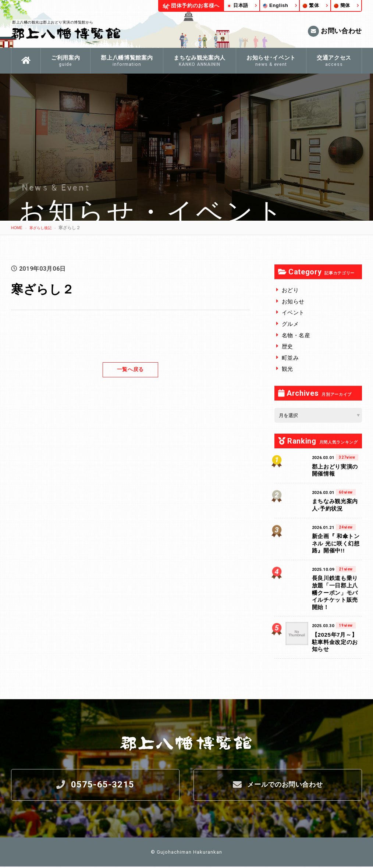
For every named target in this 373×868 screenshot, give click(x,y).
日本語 (238, 5)
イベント (293, 312)
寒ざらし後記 (45, 228)
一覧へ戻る (130, 369)
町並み (290, 358)
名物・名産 (296, 335)
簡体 (342, 5)
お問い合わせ (335, 31)
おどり (290, 290)
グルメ (290, 324)
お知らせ (293, 301)
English (276, 5)
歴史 (287, 346)
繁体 (311, 5)
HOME (18, 228)
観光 (287, 369)
